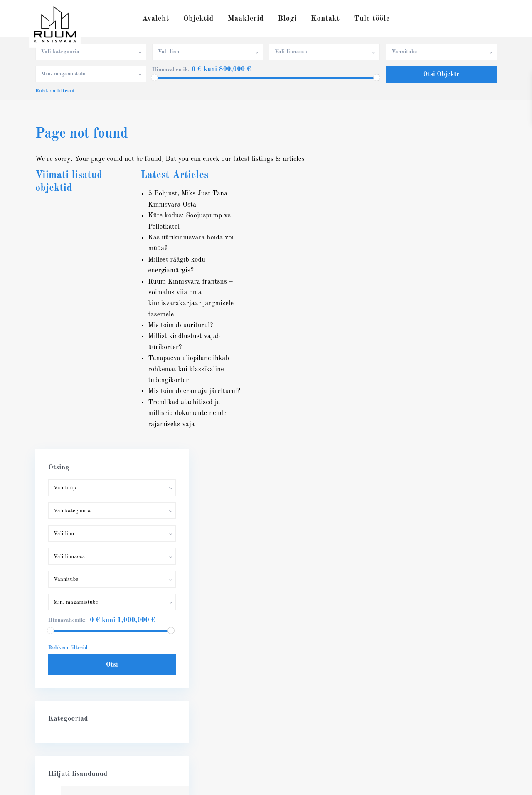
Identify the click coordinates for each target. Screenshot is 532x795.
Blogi (287, 19)
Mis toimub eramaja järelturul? (194, 391)
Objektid (198, 19)
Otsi (432, 343)
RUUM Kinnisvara (75, 681)
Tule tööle (372, 19)
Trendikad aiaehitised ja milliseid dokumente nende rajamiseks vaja (187, 414)
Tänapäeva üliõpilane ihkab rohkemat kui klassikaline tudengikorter (188, 369)
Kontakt (325, 19)
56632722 (62, 657)
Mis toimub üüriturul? (180, 326)
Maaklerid (246, 19)
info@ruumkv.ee (71, 669)
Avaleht (156, 19)
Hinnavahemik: (171, 70)
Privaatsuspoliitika (473, 782)
